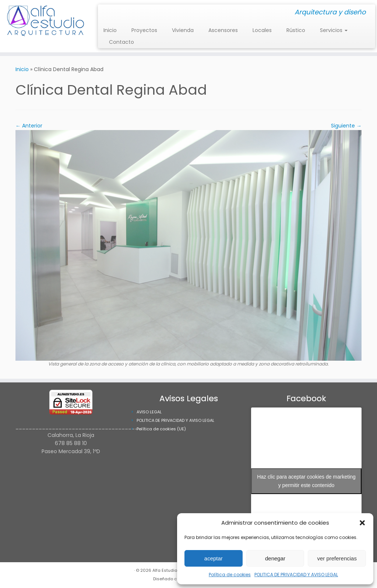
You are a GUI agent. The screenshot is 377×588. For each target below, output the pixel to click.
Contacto (121, 42)
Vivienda (183, 30)
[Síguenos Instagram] (106, 13)
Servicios (334, 30)
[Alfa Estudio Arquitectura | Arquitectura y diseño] (44, 22)
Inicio (110, 30)
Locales (262, 30)
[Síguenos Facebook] (111, 13)
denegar (275, 558)
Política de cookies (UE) (161, 429)
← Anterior (29, 126)
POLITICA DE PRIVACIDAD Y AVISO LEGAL (296, 575)
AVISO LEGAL (149, 412)
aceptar (214, 558)
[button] (362, 523)
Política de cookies (230, 575)
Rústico (296, 30)
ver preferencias (337, 558)
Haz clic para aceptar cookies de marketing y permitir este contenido (306, 481)
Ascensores (223, 30)
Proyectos (144, 30)
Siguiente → (346, 126)
